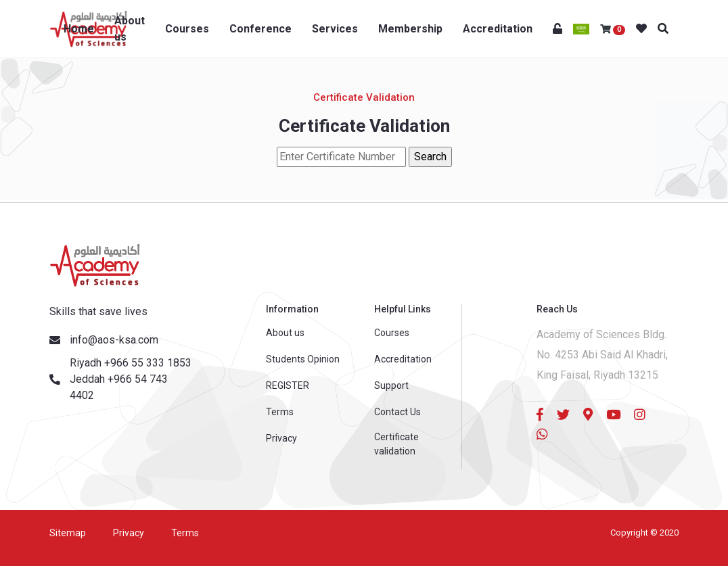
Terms (280, 412)
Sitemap (68, 533)
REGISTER (288, 385)
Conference (260, 29)
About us (130, 29)
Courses (187, 29)
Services (335, 29)
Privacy (281, 438)
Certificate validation (396, 444)
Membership (410, 29)
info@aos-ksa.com (114, 340)
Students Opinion (303, 359)
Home (79, 29)
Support (391, 385)
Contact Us (397, 412)
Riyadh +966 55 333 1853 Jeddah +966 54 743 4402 (131, 379)
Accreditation (498, 29)
